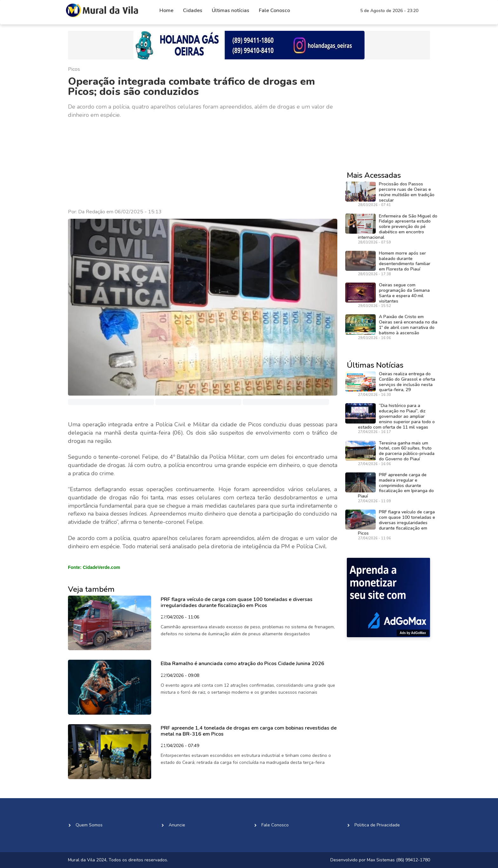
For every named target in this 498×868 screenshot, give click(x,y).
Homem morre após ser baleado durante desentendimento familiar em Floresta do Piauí (405, 261)
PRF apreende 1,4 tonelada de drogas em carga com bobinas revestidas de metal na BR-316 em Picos (249, 731)
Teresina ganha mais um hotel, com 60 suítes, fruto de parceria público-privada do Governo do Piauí (407, 451)
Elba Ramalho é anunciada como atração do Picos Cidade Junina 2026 (242, 664)
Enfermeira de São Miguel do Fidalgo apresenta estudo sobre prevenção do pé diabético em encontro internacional (398, 227)
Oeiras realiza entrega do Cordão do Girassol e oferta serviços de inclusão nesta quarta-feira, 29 (407, 382)
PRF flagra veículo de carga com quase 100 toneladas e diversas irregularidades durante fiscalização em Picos (237, 602)
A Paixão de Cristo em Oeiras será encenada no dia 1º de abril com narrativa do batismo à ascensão (408, 325)
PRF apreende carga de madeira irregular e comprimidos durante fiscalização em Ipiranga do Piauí (396, 485)
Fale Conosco (274, 10)
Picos (74, 69)
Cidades (193, 10)
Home (166, 10)
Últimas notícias (231, 10)
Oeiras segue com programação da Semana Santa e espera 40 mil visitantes (404, 293)
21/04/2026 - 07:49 (180, 746)
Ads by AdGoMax (413, 633)
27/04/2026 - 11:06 (180, 618)
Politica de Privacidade (377, 825)
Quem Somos (89, 825)
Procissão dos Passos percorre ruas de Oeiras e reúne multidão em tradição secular (407, 192)
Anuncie (177, 825)
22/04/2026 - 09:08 (180, 676)
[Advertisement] (203, 164)
